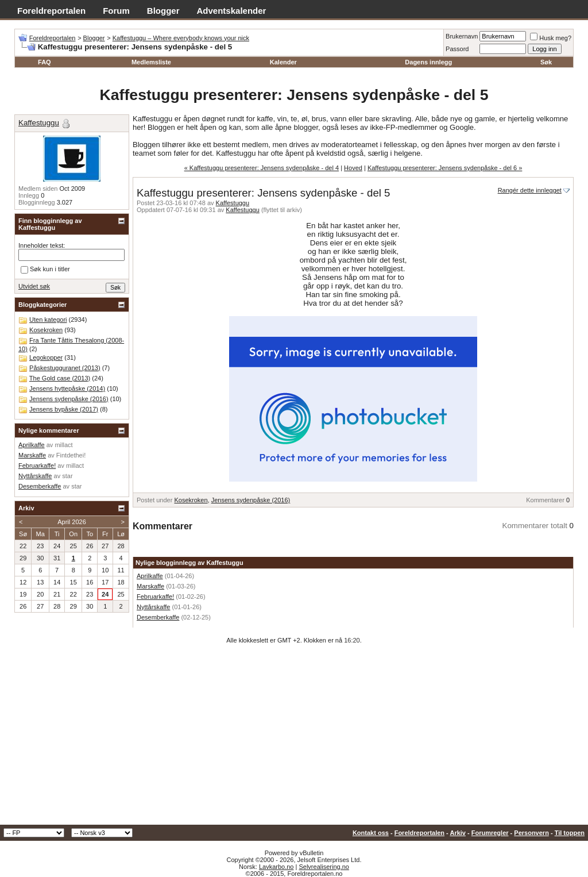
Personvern (531, 833)
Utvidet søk (34, 286)
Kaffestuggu (233, 203)
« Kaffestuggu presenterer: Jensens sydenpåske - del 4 (262, 168)
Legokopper (46, 357)
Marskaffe (150, 586)
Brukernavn (462, 36)
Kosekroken (191, 500)
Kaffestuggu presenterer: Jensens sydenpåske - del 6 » (445, 168)
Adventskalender (232, 11)
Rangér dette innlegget (530, 190)
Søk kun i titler (45, 270)
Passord (457, 49)
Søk (546, 62)
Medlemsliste (151, 62)
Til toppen (570, 833)
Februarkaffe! (155, 597)
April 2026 (72, 522)
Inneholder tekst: (42, 245)
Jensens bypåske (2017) (64, 409)
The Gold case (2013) (60, 378)
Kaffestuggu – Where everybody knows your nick (181, 38)
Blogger (163, 11)
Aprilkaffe (150, 576)
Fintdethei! (71, 455)
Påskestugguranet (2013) (65, 368)
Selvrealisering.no (324, 867)
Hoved (353, 168)
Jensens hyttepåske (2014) (67, 389)
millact (63, 445)
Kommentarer (545, 500)
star (67, 476)
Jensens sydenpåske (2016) (251, 500)
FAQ (45, 62)
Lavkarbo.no (276, 867)
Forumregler (490, 833)
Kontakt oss (371, 833)
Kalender (283, 62)
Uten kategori (48, 320)
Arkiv (458, 833)
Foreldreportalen (51, 11)
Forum (116, 11)
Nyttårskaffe (154, 607)
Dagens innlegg (428, 62)
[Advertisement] (294, 738)
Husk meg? (551, 38)
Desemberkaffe (158, 617)
